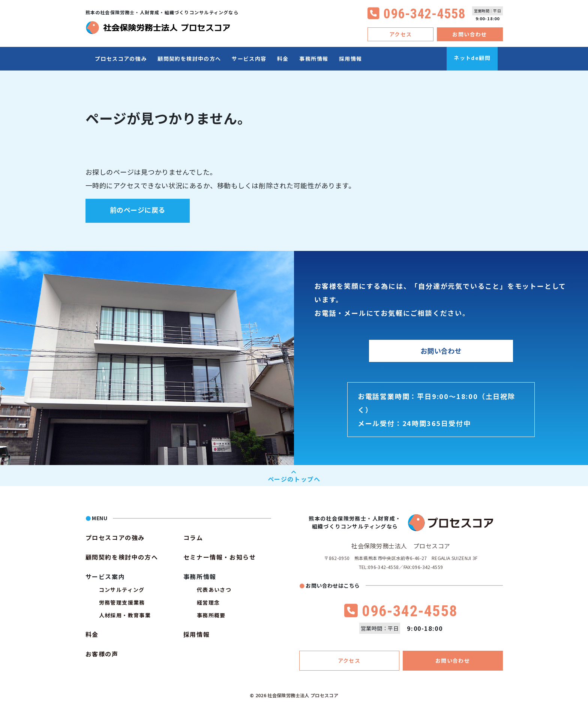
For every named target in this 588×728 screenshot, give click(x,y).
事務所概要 (211, 615)
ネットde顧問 (472, 58)
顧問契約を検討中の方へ (189, 59)
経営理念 (208, 602)
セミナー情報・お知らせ (220, 557)
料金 (283, 59)
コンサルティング (122, 590)
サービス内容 (249, 59)
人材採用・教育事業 (125, 615)
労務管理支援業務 (122, 602)
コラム (193, 537)
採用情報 (351, 59)
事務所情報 (314, 59)
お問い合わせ (469, 34)
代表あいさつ (214, 590)
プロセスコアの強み (121, 59)
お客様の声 (102, 654)
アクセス (401, 34)
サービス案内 (105, 576)
